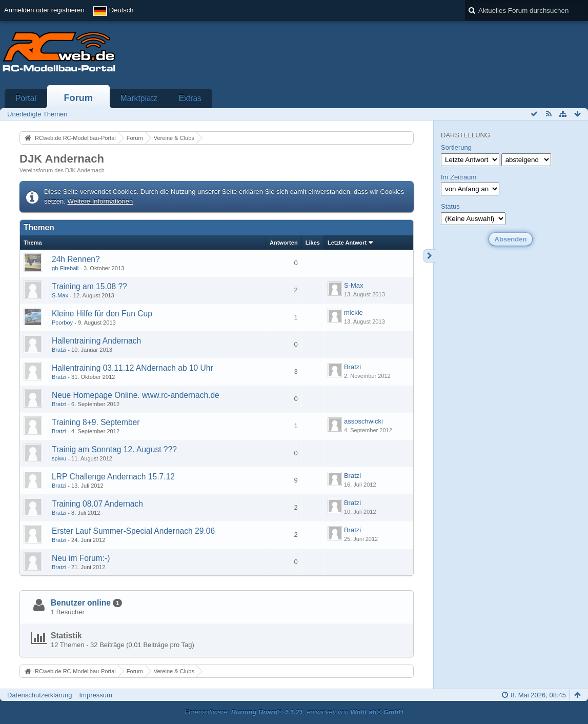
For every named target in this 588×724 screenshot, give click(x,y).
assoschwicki (363, 421)
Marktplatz (139, 98)
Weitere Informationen (100, 201)
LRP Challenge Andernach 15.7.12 (113, 477)
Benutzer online (81, 603)
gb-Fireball (65, 268)
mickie (353, 313)
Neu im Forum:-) (81, 558)
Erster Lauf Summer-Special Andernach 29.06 (133, 531)
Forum (78, 98)
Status (450, 206)
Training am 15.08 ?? (89, 286)
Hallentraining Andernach (96, 341)
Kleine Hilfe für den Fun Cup (102, 314)
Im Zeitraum (459, 177)
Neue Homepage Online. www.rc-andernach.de (136, 395)
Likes (313, 243)
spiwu (59, 458)
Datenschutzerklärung (39, 695)
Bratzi (59, 350)
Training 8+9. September (96, 422)
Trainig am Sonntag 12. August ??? (114, 449)
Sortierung (456, 147)
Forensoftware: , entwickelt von (294, 712)
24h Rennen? (76, 259)
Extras (190, 98)
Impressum (95, 695)
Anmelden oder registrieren (44, 10)
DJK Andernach (62, 159)
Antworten (284, 243)
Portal (26, 98)
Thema (33, 243)
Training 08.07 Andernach (97, 504)
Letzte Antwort (347, 243)
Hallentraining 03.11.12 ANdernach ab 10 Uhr (133, 368)
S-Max (60, 295)
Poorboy (62, 323)
